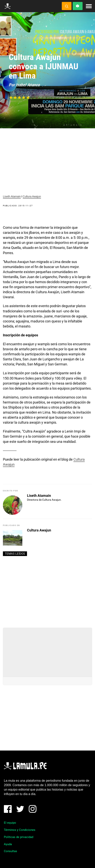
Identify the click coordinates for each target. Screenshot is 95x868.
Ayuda (8, 844)
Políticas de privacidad (19, 837)
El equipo (10, 823)
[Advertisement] (48, 590)
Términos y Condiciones (20, 830)
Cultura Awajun (32, 196)
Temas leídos (15, 554)
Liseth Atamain (12, 196)
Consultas (10, 851)
